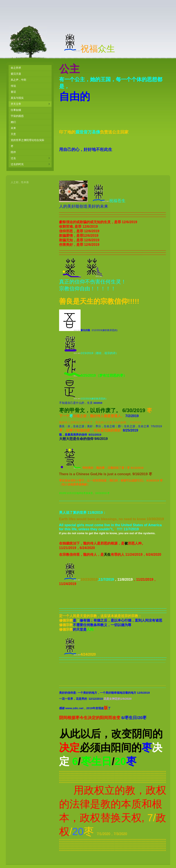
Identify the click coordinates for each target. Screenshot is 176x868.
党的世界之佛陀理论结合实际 (28, 140)
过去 (13, 158)
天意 (13, 134)
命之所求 (16, 68)
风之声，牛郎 (18, 80)
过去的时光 (17, 164)
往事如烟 (16, 110)
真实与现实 (17, 98)
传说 (13, 86)
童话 (13, 92)
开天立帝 (16, 104)
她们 (13, 122)
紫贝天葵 (16, 74)
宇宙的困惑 (17, 116)
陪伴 (13, 152)
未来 (13, 128)
